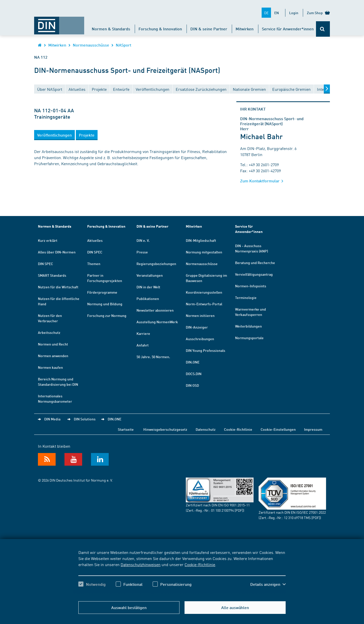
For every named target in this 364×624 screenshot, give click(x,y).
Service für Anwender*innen (288, 29)
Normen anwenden (53, 356)
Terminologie (246, 297)
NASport (123, 45)
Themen (94, 264)
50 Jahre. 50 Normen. (153, 357)
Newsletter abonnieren (155, 310)
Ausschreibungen (200, 339)
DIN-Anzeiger (197, 327)
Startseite (126, 429)
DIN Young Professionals (206, 350)
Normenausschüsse (91, 45)
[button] (54, 135)
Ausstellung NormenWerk (157, 322)
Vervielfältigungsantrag (254, 274)
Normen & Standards (111, 29)
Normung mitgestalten (204, 252)
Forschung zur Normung (107, 315)
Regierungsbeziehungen (156, 264)
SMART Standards (52, 275)
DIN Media (52, 419)
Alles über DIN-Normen (57, 252)
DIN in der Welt (148, 287)
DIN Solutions (85, 419)
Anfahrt (143, 345)
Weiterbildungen (248, 326)
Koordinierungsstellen (204, 292)
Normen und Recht (53, 344)
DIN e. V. (143, 240)
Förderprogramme (102, 292)
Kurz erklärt (48, 240)
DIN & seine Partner (209, 29)
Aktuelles (95, 240)
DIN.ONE (193, 362)
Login (294, 13)
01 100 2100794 (222, 510)
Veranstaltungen (150, 275)
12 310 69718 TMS (297, 518)
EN (277, 13)
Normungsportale (249, 338)
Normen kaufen (50, 367)
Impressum (313, 429)
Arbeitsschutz (49, 332)
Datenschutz (206, 429)
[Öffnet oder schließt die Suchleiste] (323, 29)
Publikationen (148, 298)
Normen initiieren (200, 315)
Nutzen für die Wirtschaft (58, 287)
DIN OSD (192, 385)
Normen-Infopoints (251, 286)
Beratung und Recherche (255, 263)
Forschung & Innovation (160, 29)
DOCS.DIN (194, 374)
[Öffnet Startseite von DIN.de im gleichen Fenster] (59, 23)
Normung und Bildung (105, 304)
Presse (142, 252)
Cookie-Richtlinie (200, 564)
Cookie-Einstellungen (278, 429)
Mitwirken (245, 29)
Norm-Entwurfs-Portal (204, 304)
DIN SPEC (45, 264)
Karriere (143, 333)
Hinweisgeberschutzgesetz (165, 429)
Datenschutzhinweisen (141, 564)
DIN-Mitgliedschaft (201, 240)
